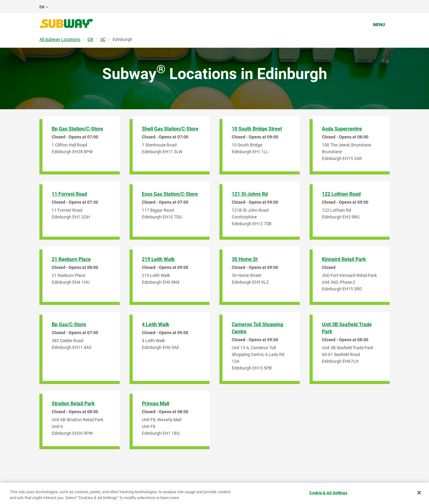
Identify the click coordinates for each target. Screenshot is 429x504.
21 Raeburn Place (71, 259)
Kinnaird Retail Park (344, 259)
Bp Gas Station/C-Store (77, 129)
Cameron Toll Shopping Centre (257, 328)
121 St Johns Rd (250, 194)
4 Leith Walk (156, 324)
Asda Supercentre (342, 129)
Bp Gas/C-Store (69, 324)
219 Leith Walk (158, 259)
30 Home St (245, 259)
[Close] (419, 493)
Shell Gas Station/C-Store (170, 129)
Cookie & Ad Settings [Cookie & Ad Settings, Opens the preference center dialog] (328, 493)
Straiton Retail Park (73, 404)
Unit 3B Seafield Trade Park (347, 328)
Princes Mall (156, 404)
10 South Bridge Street (257, 129)
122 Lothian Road (341, 194)
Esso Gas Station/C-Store (170, 194)
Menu (379, 25)
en (42, 7)
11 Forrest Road (69, 194)
